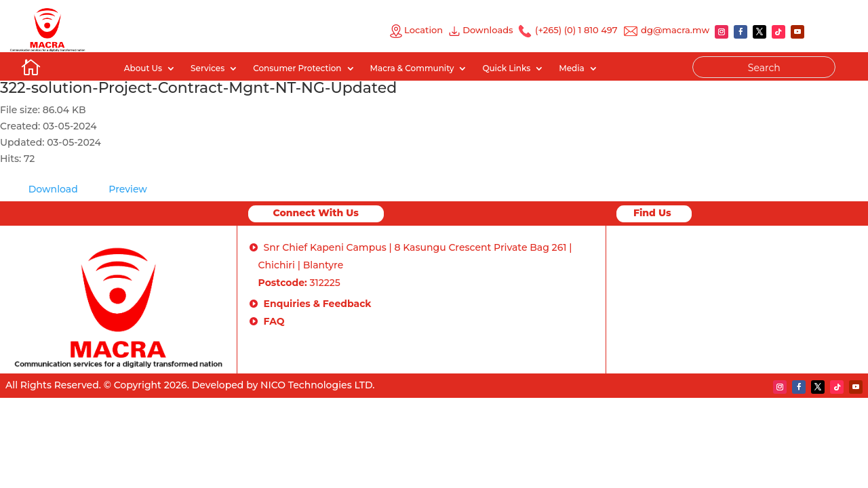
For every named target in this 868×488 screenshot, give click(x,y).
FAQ (274, 321)
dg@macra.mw (675, 30)
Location (416, 30)
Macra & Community (412, 68)
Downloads (490, 30)
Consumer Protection (297, 68)
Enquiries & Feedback (318, 304)
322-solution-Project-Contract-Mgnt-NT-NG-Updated (198, 88)
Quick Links (506, 68)
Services (208, 68)
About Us (143, 68)
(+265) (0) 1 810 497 (575, 30)
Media (572, 68)
